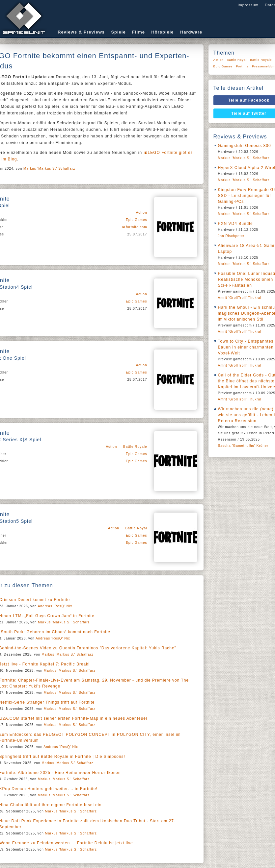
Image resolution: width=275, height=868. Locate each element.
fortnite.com (136, 227)
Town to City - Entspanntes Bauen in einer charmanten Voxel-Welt (246, 347)
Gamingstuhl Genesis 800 (245, 146)
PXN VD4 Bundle (235, 224)
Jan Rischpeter (231, 236)
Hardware (191, 32)
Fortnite (243, 66)
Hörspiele (162, 32)
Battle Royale (135, 447)
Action (142, 213)
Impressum (248, 5)
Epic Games (136, 220)
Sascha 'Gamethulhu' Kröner (243, 446)
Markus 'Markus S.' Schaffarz (49, 169)
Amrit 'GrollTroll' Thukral (240, 298)
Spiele (118, 32)
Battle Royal (136, 528)
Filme (138, 32)
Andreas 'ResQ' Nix (55, 606)
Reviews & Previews (81, 32)
